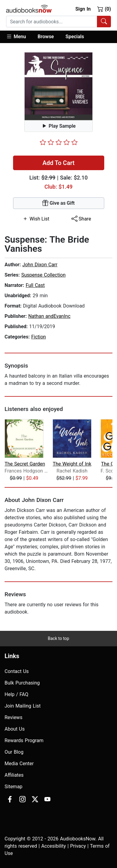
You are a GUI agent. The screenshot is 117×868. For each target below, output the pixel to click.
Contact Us (17, 671)
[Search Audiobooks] (104, 22)
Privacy (78, 846)
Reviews (14, 717)
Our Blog (14, 752)
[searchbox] (52, 22)
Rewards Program (24, 740)
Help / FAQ (16, 694)
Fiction (39, 337)
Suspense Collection (43, 275)
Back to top (58, 638)
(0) (104, 9)
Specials (75, 37)
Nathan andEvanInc (49, 316)
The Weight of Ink (72, 464)
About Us (15, 729)
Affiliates (14, 775)
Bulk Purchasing (22, 683)
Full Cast (35, 285)
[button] (19, 37)
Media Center (19, 764)
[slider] (59, 142)
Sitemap (14, 787)
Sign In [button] (83, 9)
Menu (16, 36)
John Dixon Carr (40, 265)
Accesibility (54, 846)
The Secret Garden (25, 464)
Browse (46, 37)
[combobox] (58, 22)
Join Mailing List (23, 706)
